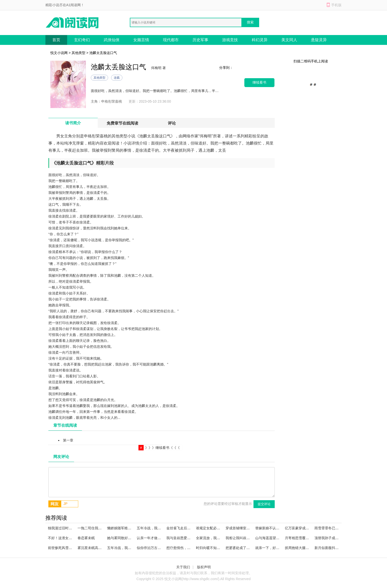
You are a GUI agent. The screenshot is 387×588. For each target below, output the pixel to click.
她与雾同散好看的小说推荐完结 (131, 538)
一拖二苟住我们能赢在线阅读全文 (103, 528)
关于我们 (183, 567)
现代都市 (171, 40)
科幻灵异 (260, 40)
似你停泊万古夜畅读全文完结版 (161, 548)
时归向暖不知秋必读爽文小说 (218, 548)
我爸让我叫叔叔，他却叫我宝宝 (250, 538)
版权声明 (204, 567)
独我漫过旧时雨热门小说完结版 (72, 528)
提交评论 (264, 504)
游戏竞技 (230, 40)
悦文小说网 (59, 53)
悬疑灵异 (319, 40)
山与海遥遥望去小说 (271, 538)
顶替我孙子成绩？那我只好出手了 (340, 538)
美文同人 (289, 40)
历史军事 (200, 40)
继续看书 (259, 83)
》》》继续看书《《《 (162, 448)
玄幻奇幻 (82, 40)
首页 (56, 40)
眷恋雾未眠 (86, 538)
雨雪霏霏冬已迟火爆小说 (333, 528)
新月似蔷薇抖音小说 (330, 548)
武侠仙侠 (112, 40)
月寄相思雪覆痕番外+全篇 (305, 538)
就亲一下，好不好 (269, 548)
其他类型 (78, 53)
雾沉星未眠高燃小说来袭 (97, 548)
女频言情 (141, 40)
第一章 (68, 440)
